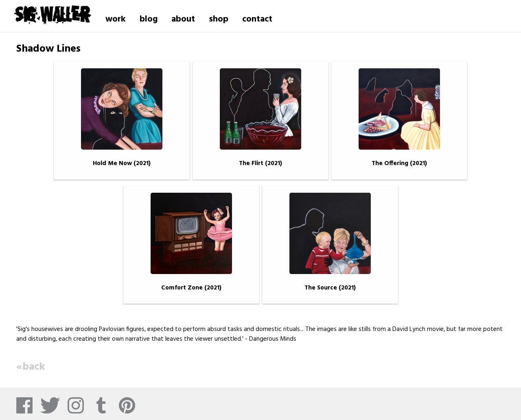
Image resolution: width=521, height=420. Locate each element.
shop (219, 19)
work (116, 19)
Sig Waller (52, 14)
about (183, 19)
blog (149, 19)
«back (31, 367)
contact (257, 19)
